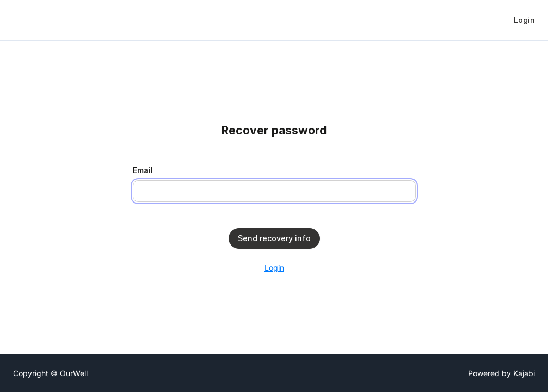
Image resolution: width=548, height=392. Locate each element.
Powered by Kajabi (501, 373)
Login (274, 268)
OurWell (74, 373)
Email (143, 170)
